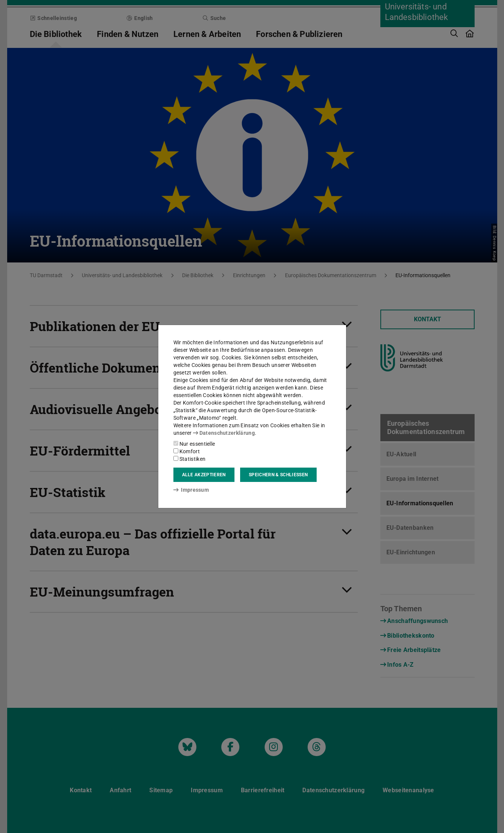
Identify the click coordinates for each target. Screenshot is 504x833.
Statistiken (190, 459)
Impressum (191, 490)
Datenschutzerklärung (224, 433)
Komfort (187, 451)
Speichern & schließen (278, 475)
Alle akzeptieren (204, 475)
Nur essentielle (194, 444)
